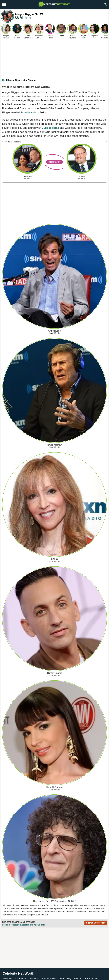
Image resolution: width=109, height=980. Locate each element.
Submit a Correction (96, 923)
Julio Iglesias (50, 128)
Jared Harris (28, 112)
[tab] (54, 81)
